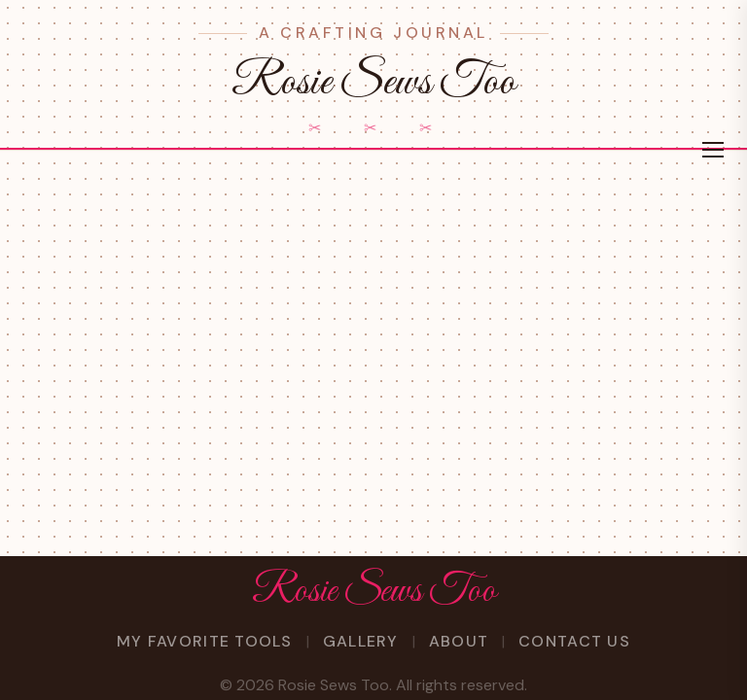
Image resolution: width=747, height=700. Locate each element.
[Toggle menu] (713, 150)
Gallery (361, 641)
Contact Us (574, 641)
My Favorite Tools (205, 641)
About (459, 641)
